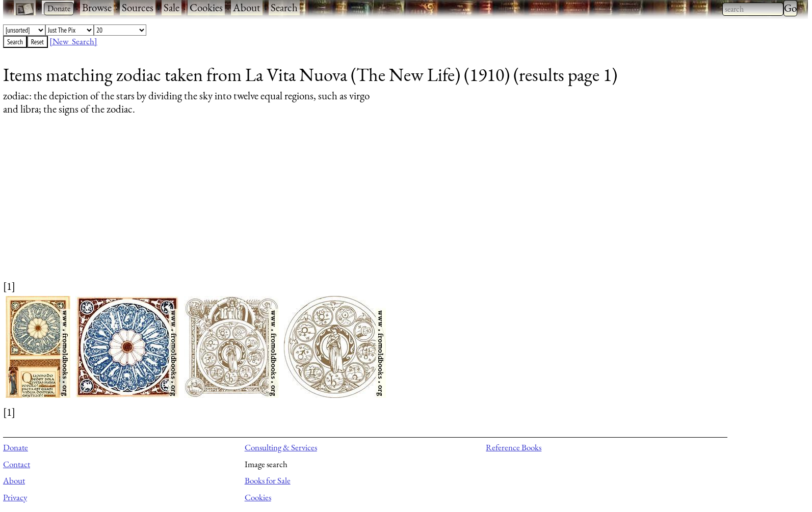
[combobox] (753, 9)
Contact (17, 464)
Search (284, 7)
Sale (172, 7)
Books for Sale (268, 480)
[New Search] (73, 41)
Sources (138, 7)
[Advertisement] (309, 207)
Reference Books (514, 447)
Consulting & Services (281, 447)
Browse (97, 7)
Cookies (206, 7)
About (247, 7)
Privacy (15, 497)
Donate (16, 447)
